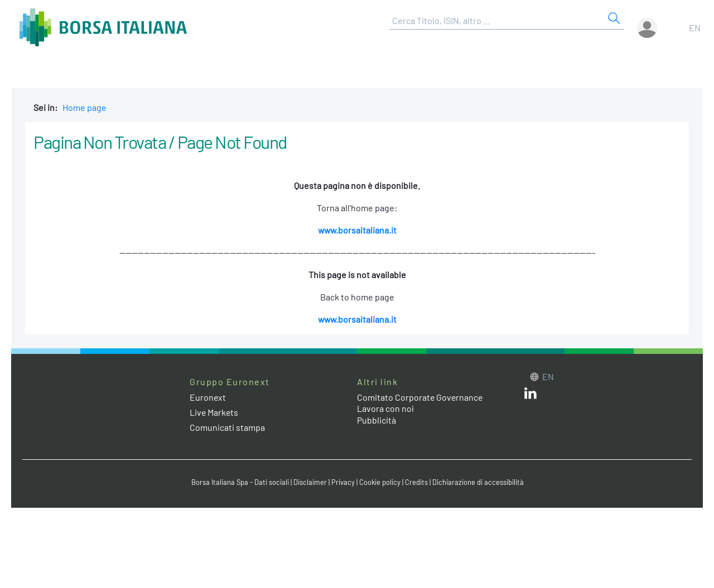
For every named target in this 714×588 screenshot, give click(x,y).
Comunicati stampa (227, 427)
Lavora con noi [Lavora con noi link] (385, 408)
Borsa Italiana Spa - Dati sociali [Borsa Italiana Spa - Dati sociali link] (240, 482)
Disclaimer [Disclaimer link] (310, 482)
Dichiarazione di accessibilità (477, 482)
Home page (85, 107)
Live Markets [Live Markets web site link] (214, 412)
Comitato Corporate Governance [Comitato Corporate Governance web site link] (421, 397)
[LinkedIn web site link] (530, 395)
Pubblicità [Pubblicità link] (377, 420)
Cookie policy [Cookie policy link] (379, 482)
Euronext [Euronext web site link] (208, 397)
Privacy (342, 482)
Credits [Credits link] (416, 482)
